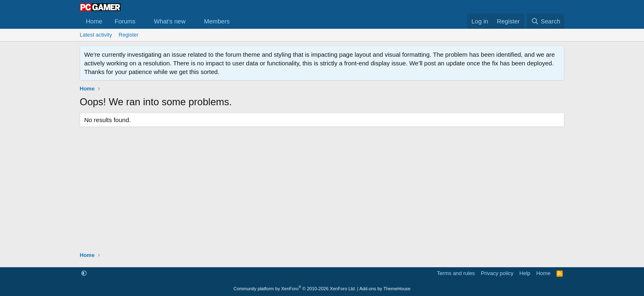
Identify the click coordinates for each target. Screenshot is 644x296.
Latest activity (96, 35)
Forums (125, 21)
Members (217, 21)
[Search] (546, 21)
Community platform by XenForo (295, 289)
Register (129, 35)
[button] (142, 21)
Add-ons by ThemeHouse (385, 289)
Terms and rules (456, 273)
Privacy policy (497, 273)
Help (525, 273)
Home (94, 21)
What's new (170, 21)
